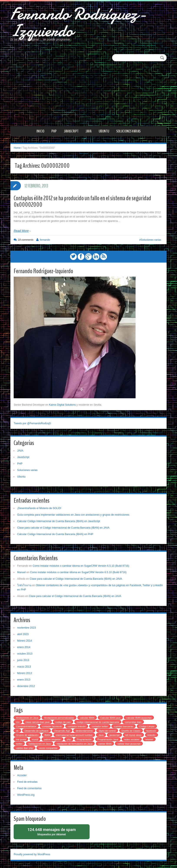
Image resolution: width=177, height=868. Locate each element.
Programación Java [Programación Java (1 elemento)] (108, 740)
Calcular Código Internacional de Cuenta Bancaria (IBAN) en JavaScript (59, 522)
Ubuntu (104, 132)
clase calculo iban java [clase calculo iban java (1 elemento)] (38, 723)
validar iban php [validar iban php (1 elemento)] (25, 749)
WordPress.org (26, 795)
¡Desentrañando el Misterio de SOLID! (39, 509)
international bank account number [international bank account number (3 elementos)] (74, 736)
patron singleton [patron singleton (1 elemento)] (52, 740)
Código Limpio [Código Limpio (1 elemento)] (147, 727)
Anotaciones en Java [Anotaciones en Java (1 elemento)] (27, 718)
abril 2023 (23, 635)
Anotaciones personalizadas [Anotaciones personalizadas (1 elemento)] (59, 718)
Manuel (21, 573)
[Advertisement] (88, 94)
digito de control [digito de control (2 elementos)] (107, 731)
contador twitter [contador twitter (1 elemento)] (100, 727)
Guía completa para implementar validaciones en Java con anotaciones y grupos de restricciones (73, 515)
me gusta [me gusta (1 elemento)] (21, 740)
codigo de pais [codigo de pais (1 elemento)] (63, 723)
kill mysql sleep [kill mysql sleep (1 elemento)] (133, 736)
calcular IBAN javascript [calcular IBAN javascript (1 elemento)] (139, 718)
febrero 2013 (25, 674)
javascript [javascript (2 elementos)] (114, 736)
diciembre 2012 (26, 687)
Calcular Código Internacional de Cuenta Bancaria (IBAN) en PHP (55, 535)
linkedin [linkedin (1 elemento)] (152, 736)
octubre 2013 (25, 654)
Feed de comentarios (29, 789)
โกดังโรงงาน (24, 586)
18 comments (26, 240)
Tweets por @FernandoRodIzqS (32, 424)
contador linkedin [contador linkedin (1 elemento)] (77, 727)
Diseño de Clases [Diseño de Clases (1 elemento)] (131, 731)
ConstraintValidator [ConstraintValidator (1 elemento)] (26, 727)
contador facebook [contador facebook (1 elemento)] (52, 727)
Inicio (40, 132)
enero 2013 (24, 680)
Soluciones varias (128, 132)
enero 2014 (24, 648)
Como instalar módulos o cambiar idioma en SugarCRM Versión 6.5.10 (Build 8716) (81, 566)
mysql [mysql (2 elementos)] (35, 740)
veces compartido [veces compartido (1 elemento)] (48, 749)
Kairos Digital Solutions (62, 405)
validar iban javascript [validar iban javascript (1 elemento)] (129, 744)
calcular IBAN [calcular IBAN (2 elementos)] (87, 718)
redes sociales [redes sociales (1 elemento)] (132, 740)
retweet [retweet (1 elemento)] (149, 740)
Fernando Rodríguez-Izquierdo (80, 23)
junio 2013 (23, 661)
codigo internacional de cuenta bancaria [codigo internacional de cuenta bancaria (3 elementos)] (98, 723)
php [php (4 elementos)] (69, 740)
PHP (54, 132)
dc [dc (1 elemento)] (17, 731)
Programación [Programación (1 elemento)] (84, 740)
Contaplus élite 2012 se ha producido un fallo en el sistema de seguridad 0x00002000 (82, 202)
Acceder (22, 776)
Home (17, 148)
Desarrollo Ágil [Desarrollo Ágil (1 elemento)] (62, 731)
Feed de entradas (27, 782)
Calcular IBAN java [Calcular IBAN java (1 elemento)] (110, 718)
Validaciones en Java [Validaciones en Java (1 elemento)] (40, 744)
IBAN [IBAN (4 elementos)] (47, 736)
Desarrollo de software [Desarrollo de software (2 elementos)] (36, 731)
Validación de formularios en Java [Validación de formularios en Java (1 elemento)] (74, 744)
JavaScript (71, 132)
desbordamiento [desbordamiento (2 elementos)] (84, 731)
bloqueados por (52, 832)
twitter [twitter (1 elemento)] (19, 744)
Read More (21, 231)
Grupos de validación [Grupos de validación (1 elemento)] (27, 736)
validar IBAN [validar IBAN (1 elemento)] (105, 744)
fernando (45, 240)
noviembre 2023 (26, 628)
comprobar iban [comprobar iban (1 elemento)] (133, 723)
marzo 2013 (24, 667)
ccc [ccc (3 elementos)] (18, 723)
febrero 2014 (25, 641)
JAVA (88, 132)
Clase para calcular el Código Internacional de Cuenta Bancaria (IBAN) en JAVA (63, 528)
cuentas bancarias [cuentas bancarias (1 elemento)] (124, 727)
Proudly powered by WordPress (32, 855)
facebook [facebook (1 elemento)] (151, 731)
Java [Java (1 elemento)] (101, 736)
